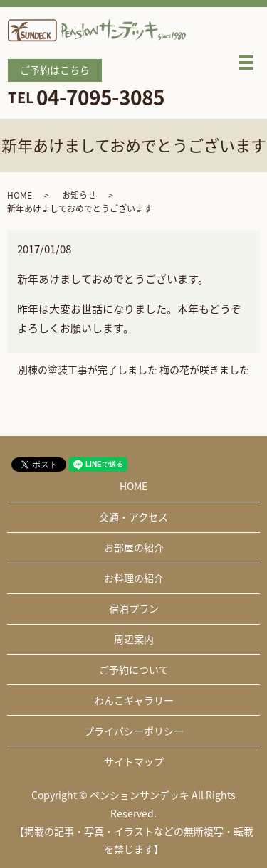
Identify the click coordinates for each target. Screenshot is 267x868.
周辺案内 (134, 639)
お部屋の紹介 (134, 547)
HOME (20, 195)
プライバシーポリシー (134, 731)
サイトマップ (134, 761)
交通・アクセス (133, 517)
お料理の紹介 (134, 578)
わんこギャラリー (134, 700)
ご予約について (134, 669)
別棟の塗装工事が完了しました (88, 370)
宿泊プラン (134, 608)
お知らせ (79, 195)
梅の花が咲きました (204, 370)
